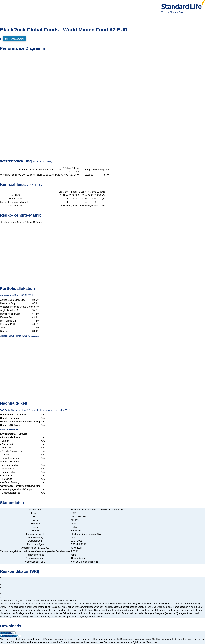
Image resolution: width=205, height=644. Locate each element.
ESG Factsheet (10, 636)
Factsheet (8, 633)
